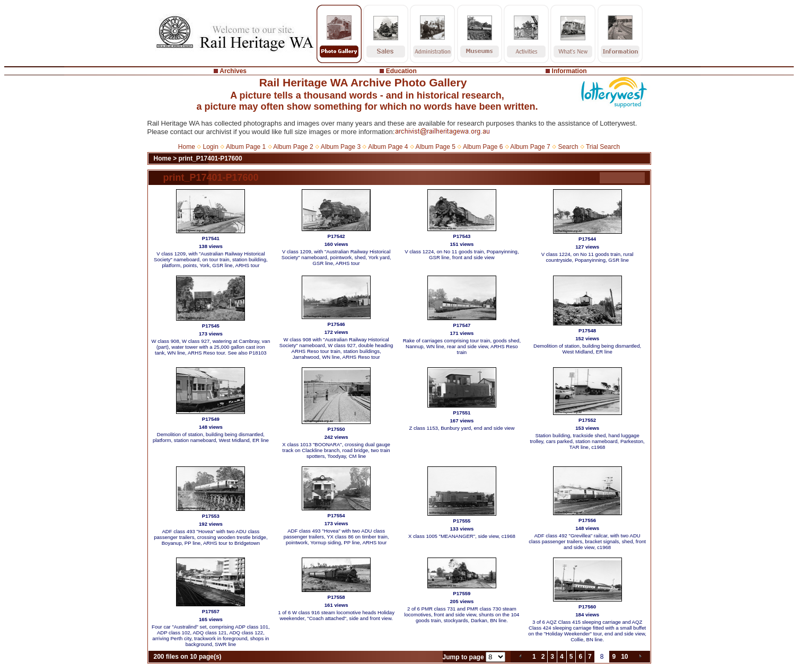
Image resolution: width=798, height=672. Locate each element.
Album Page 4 (388, 147)
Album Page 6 (483, 147)
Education (401, 71)
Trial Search (603, 147)
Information (569, 71)
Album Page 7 (530, 147)
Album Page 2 (293, 147)
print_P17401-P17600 (211, 158)
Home (187, 147)
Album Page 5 (436, 147)
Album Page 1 (246, 147)
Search (568, 147)
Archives (233, 71)
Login (211, 147)
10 (624, 657)
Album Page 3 (341, 147)
